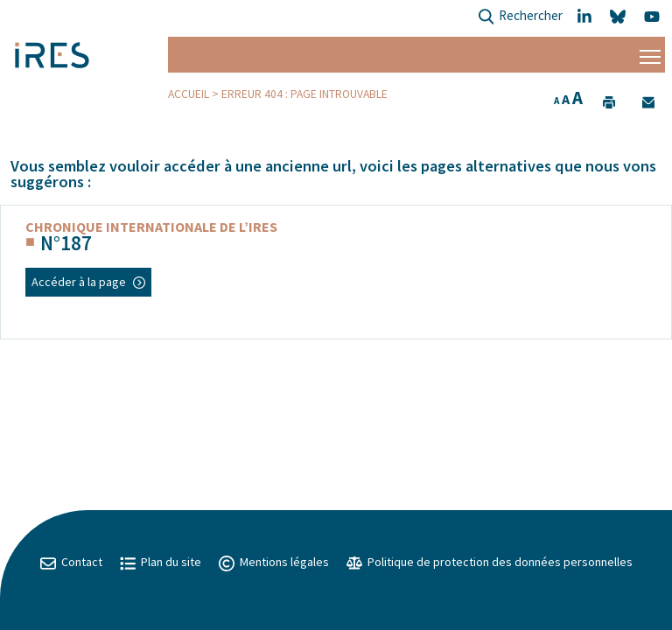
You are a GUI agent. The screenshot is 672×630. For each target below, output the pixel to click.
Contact (71, 562)
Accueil (189, 94)
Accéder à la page (88, 282)
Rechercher (520, 17)
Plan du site (161, 562)
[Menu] (650, 55)
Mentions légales (274, 562)
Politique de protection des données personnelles (490, 562)
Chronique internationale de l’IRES (151, 227)
